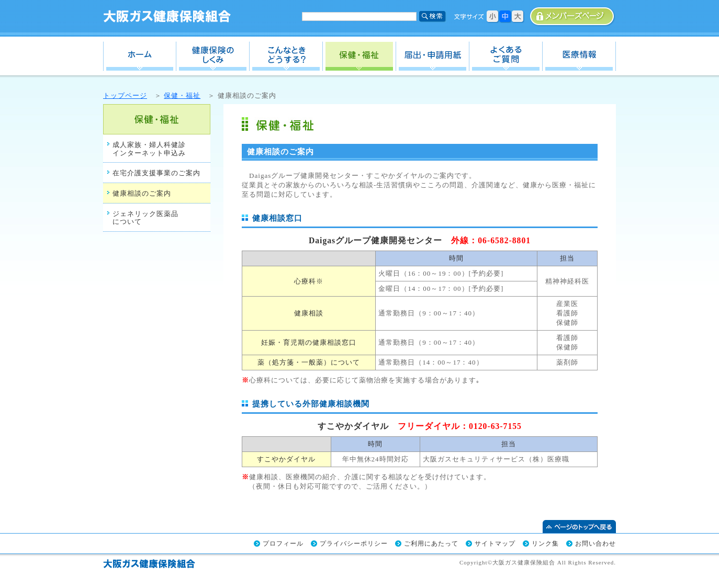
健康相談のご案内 (142, 193)
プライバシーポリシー (354, 544)
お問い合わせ (596, 544)
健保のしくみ (213, 56)
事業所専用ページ (573, 17)
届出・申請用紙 (433, 56)
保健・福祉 (182, 95)
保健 (359, 56)
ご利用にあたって (431, 544)
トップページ (125, 95)
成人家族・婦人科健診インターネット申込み (149, 149)
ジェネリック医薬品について (145, 218)
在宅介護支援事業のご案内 (156, 173)
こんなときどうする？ (286, 56)
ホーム (140, 56)
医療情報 (579, 56)
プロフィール (283, 544)
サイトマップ (495, 544)
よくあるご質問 (506, 56)
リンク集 (545, 544)
